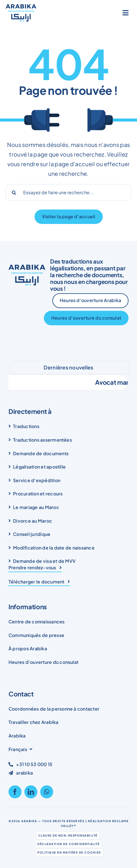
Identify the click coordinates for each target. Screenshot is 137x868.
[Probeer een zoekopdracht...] (68, 193)
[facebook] (15, 792)
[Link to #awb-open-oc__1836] (126, 13)
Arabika (29, 821)
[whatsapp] (47, 792)
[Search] (14, 193)
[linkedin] (31, 792)
